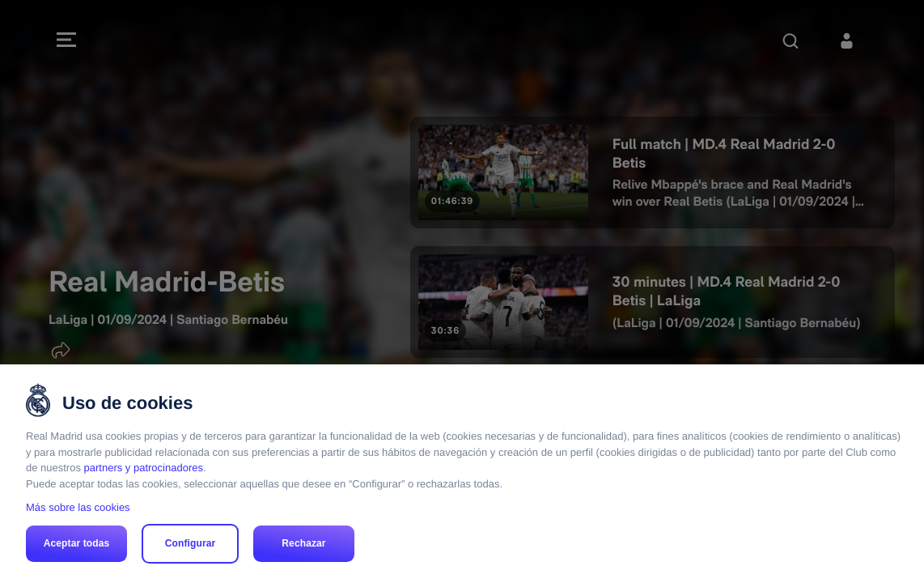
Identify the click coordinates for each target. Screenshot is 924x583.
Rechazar (303, 543)
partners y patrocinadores (144, 468)
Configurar (191, 543)
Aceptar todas (77, 543)
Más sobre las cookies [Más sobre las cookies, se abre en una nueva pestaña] (78, 507)
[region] (462, 474)
